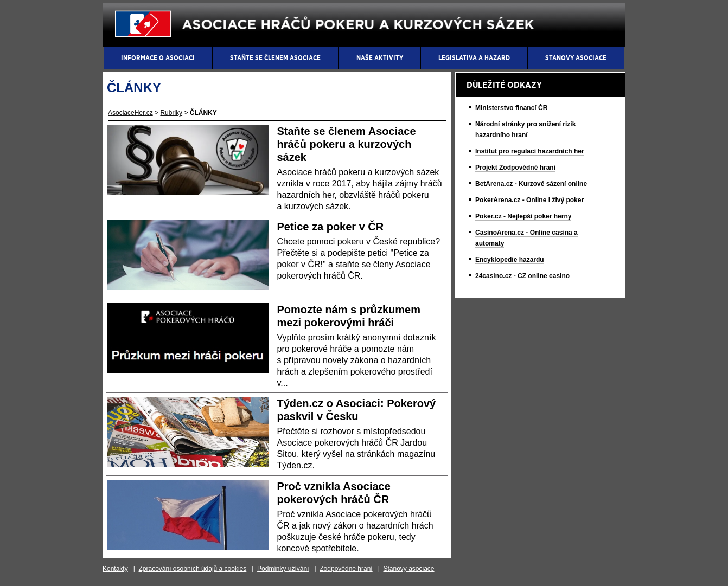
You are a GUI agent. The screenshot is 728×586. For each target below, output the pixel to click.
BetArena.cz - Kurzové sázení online (531, 184)
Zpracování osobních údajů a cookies (193, 569)
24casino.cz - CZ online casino (522, 276)
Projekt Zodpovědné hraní (515, 168)
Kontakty (115, 569)
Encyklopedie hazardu (510, 260)
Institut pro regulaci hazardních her (530, 151)
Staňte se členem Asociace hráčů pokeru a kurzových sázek (347, 144)
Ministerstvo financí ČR (511, 108)
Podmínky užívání (283, 569)
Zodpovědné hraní (346, 569)
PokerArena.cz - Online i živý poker (529, 200)
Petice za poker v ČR (331, 227)
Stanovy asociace (408, 569)
